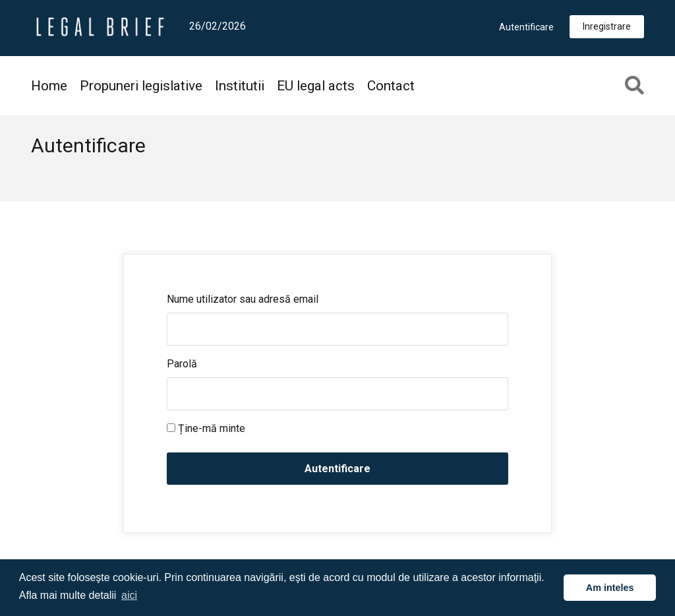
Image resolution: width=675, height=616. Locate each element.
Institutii (240, 86)
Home (49, 86)
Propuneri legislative (141, 86)
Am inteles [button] (610, 588)
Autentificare (526, 27)
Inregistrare (607, 26)
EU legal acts (316, 86)
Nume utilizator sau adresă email (243, 299)
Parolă (182, 364)
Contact (391, 86)
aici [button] (129, 595)
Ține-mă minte (206, 428)
